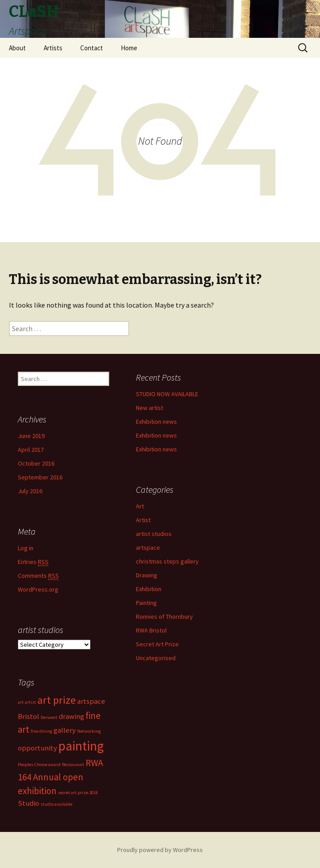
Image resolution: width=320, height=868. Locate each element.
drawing (72, 716)
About (17, 48)
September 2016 (40, 477)
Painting (146, 603)
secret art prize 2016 (78, 793)
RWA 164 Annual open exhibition (60, 777)
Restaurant (73, 765)
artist (31, 702)
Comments (38, 576)
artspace (148, 548)
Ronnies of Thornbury (164, 617)
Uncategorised (156, 658)
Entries (33, 562)
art (21, 702)
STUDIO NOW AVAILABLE (167, 394)
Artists (53, 48)
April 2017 (31, 450)
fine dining (41, 731)
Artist (143, 520)
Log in (26, 548)
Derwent (49, 717)
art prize (57, 700)
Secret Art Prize (157, 644)
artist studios (154, 534)
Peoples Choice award (39, 765)
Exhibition (149, 589)
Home (129, 48)
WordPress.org (38, 589)
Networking (89, 731)
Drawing (147, 575)
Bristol (29, 716)
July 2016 (30, 491)
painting (81, 746)
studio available (56, 804)
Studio (29, 803)
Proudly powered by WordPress (160, 850)
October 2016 (36, 463)
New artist (150, 408)
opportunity (37, 748)
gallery (65, 730)
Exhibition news (156, 422)
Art (140, 506)
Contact (92, 48)
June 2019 (31, 436)
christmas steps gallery (167, 561)
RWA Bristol (151, 630)
